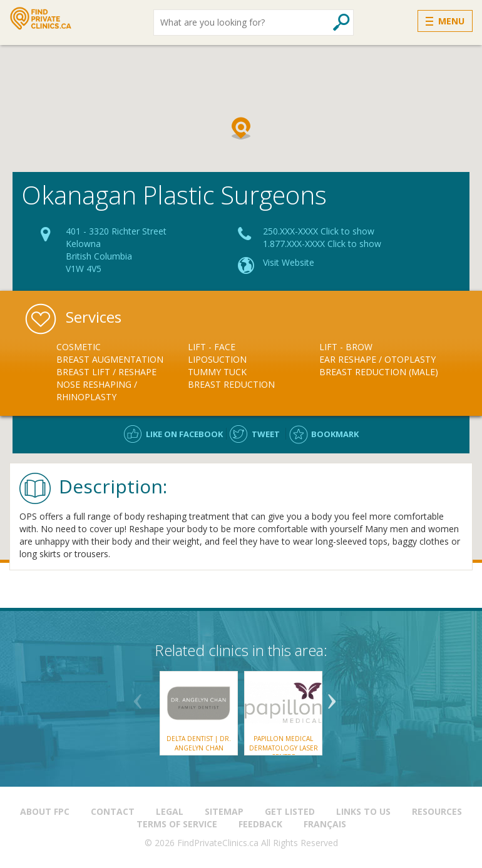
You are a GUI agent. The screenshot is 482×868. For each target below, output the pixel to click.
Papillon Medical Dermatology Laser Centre (284, 748)
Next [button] (332, 697)
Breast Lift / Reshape (106, 372)
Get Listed (290, 811)
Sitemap (224, 811)
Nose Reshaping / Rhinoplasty (97, 391)
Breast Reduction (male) (379, 372)
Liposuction (217, 359)
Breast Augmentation (110, 359)
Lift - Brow (346, 347)
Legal (170, 811)
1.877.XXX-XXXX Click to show (322, 244)
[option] (122, 372)
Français (325, 824)
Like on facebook (184, 434)
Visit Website (289, 262)
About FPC (45, 811)
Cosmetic (79, 347)
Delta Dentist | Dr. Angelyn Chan (199, 743)
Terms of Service (177, 824)
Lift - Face (212, 347)
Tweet (266, 434)
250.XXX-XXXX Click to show (319, 231)
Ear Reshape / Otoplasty (377, 359)
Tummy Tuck (217, 372)
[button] (241, 128)
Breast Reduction (231, 384)
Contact (113, 811)
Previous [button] (138, 697)
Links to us (363, 811)
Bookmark (335, 434)
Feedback (260, 824)
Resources (437, 811)
